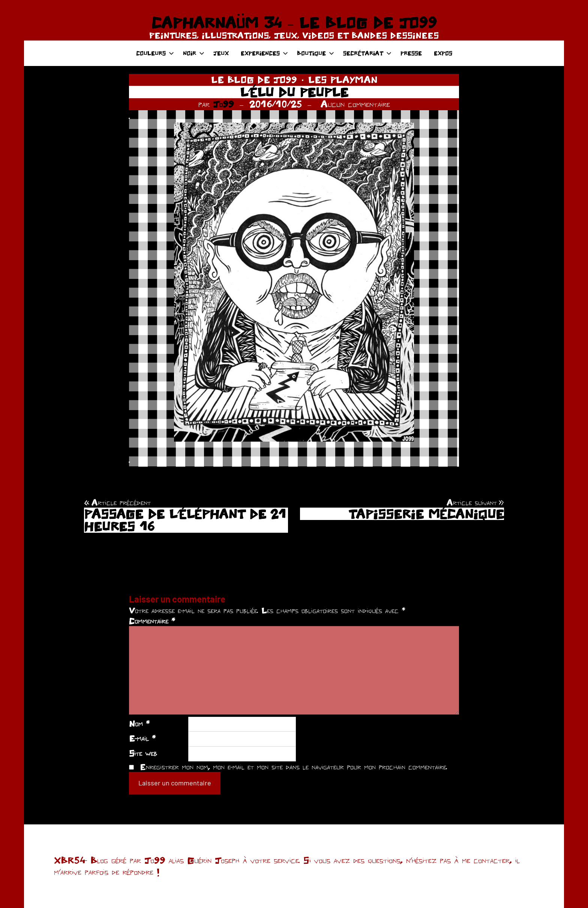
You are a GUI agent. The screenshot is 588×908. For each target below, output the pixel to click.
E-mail (142, 738)
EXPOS (443, 53)
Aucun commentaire (355, 104)
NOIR (194, 53)
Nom (139, 724)
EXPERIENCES (264, 53)
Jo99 (223, 104)
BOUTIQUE (316, 53)
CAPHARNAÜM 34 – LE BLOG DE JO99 (294, 22)
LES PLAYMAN (343, 79)
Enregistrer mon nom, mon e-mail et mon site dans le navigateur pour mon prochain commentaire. (294, 767)
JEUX (221, 53)
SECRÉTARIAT (367, 53)
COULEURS (155, 53)
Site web (143, 753)
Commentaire (152, 621)
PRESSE (411, 53)
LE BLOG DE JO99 (254, 79)
